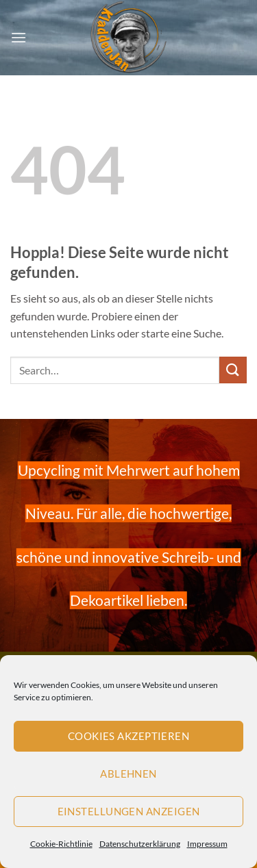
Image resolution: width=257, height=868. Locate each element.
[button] (19, 37)
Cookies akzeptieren (129, 736)
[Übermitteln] (233, 370)
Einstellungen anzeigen (129, 811)
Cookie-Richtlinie (61, 844)
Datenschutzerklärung (140, 844)
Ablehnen (128, 774)
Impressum (207, 844)
